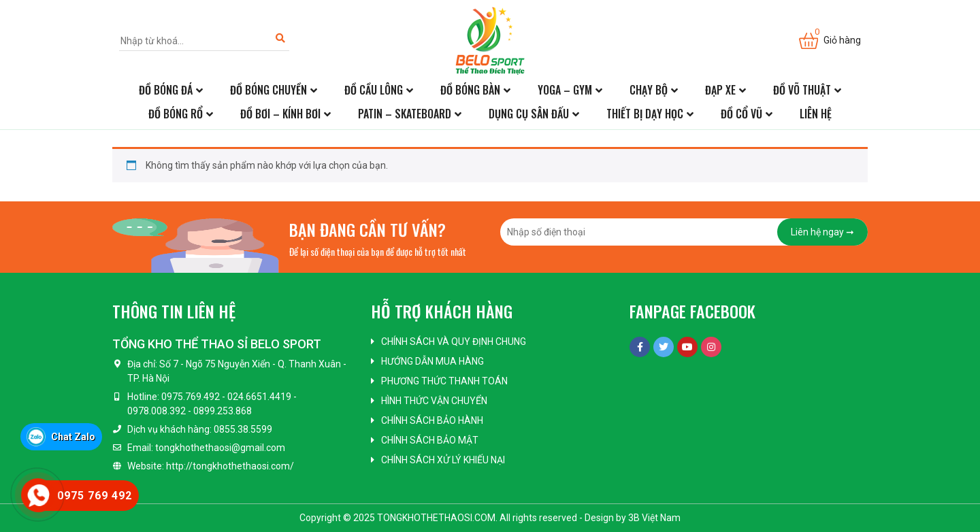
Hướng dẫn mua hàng (432, 361)
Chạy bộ (649, 90)
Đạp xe (720, 90)
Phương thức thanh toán (444, 381)
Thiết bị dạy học (645, 114)
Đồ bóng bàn (470, 90)
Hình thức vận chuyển (434, 401)
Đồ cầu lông (374, 90)
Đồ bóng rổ (176, 114)
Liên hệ (816, 114)
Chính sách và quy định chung (454, 342)
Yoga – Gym (565, 90)
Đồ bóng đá (166, 90)
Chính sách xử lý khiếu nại (443, 460)
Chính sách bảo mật (430, 440)
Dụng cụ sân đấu (529, 114)
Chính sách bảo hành (432, 420)
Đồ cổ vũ (741, 114)
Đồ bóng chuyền (268, 90)
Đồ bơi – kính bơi (280, 114)
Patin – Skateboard (405, 114)
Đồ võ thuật (802, 90)
